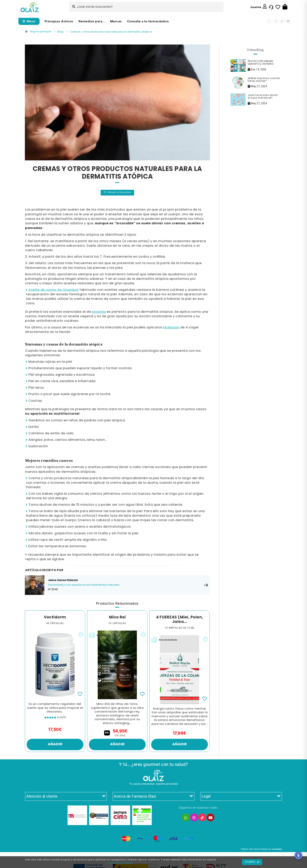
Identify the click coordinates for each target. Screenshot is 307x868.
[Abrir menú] (29, 21)
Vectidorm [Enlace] (55, 617)
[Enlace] (30, 7)
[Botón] (285, 7)
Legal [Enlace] (241, 796)
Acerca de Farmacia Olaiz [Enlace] (153, 796)
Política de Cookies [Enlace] (121, 863)
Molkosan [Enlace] (171, 328)
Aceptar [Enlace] (252, 862)
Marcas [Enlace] (116, 21)
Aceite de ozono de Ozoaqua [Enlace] (53, 290)
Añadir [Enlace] (55, 744)
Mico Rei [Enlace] (117, 617)
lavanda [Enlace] (99, 312)
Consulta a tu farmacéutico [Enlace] (148, 21)
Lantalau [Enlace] (277, 849)
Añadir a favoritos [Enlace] (117, 193)
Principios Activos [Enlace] (59, 21)
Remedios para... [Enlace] (92, 21)
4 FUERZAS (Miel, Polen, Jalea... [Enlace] (180, 620)
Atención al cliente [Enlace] (66, 796)
